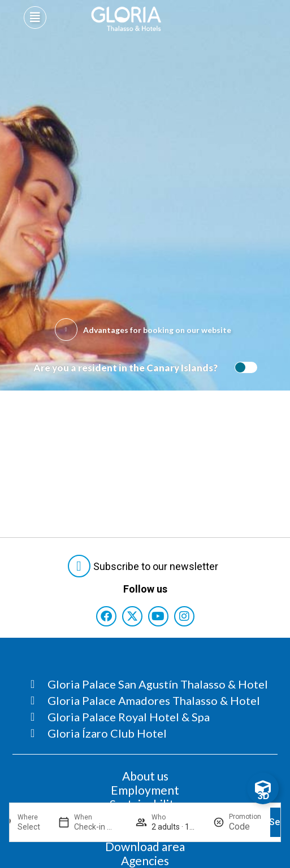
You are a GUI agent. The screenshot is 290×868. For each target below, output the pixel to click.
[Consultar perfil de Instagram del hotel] (184, 616)
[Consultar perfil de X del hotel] (132, 616)
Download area (145, 846)
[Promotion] (245, 827)
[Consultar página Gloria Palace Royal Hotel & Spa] (149, 717)
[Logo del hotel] (126, 19)
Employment (145, 790)
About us (145, 776)
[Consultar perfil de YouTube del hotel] (158, 616)
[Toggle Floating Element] (263, 788)
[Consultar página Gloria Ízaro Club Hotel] (149, 733)
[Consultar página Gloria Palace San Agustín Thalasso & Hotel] (149, 684)
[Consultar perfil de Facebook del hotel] (106, 616)
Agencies (145, 860)
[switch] (243, 367)
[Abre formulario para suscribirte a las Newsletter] (145, 566)
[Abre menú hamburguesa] (35, 17)
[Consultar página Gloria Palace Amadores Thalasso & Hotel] (149, 700)
